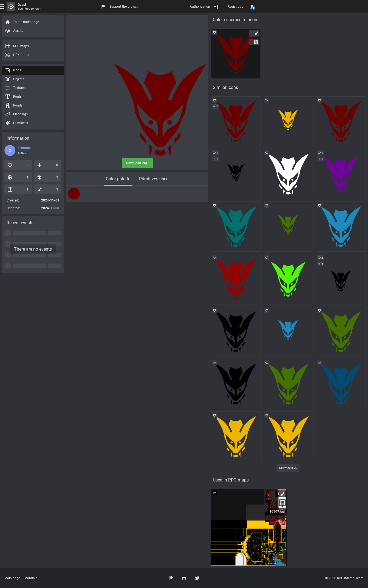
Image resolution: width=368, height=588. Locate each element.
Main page (12, 578)
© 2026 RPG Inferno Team (344, 578)
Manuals (31, 578)
